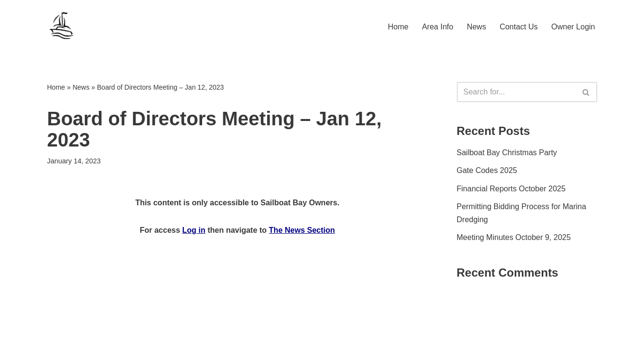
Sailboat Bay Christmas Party (507, 153)
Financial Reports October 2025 (511, 189)
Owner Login (573, 27)
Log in (194, 230)
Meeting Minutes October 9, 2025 (514, 237)
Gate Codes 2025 (487, 170)
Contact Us (519, 27)
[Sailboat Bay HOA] (62, 27)
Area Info (438, 27)
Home (398, 27)
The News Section (302, 230)
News (477, 27)
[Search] (516, 92)
